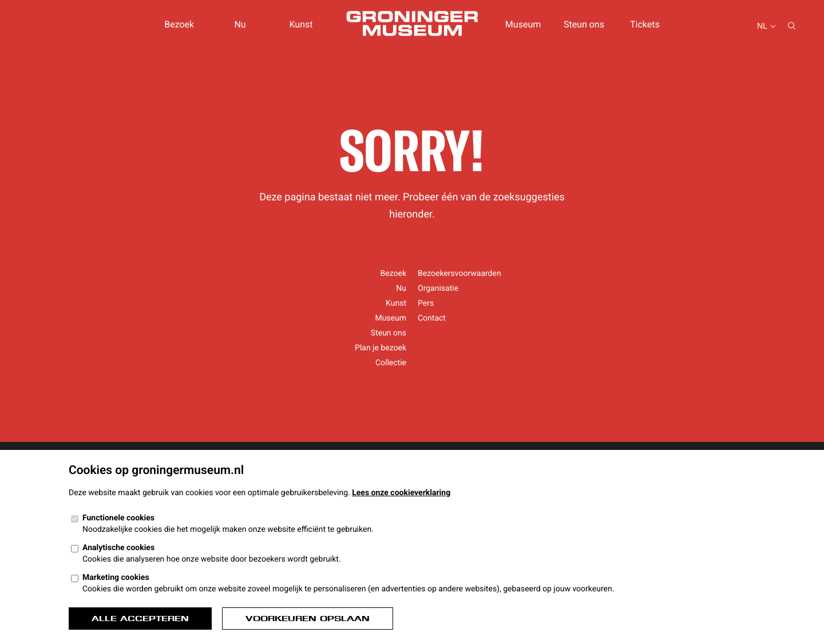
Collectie (391, 363)
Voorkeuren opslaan (308, 618)
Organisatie (438, 289)
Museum (523, 24)
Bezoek (179, 24)
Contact (432, 318)
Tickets (645, 24)
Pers (426, 303)
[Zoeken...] (792, 27)
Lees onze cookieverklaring (401, 493)
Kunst (301, 24)
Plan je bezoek (381, 348)
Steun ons (584, 24)
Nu (240, 24)
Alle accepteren (140, 618)
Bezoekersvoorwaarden (459, 274)
